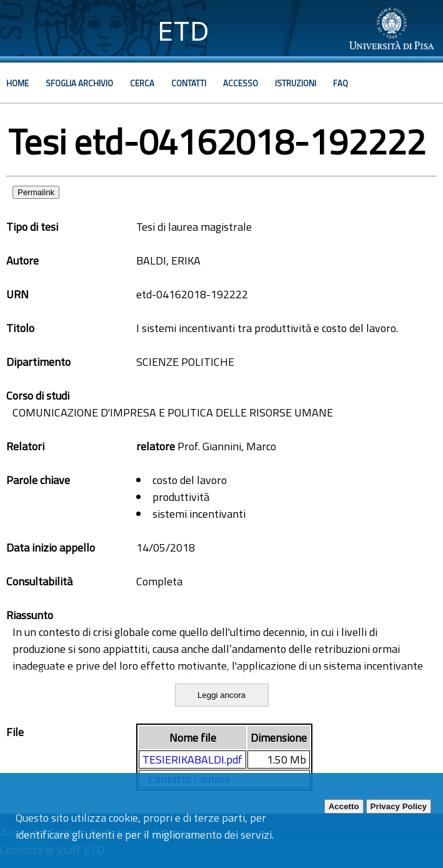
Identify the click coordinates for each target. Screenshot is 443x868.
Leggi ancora (221, 695)
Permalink (36, 192)
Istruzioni (296, 83)
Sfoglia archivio (79, 83)
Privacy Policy (399, 806)
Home (17, 83)
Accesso (241, 83)
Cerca (142, 83)
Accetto (344, 806)
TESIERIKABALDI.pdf (192, 759)
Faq (341, 83)
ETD (183, 31)
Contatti (189, 83)
